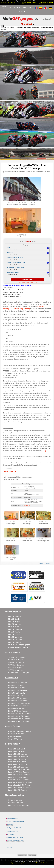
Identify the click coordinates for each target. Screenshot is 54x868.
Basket (28, 24)
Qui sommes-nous (15, 800)
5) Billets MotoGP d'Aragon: (15, 258)
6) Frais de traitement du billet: (16, 263)
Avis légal (10, 825)
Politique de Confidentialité (15, 828)
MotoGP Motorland (15, 640)
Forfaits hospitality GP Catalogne (20, 782)
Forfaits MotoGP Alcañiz (17, 759)
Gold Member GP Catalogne (19, 673)
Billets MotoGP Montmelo (18, 698)
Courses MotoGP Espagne (18, 647)
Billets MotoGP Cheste (17, 696)
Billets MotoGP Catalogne (18, 683)
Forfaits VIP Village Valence (19, 780)
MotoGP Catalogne (15, 619)
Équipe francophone (47, 28)
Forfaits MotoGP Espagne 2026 (11, 171)
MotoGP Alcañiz (14, 632)
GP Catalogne (19, 28)
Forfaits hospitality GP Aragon (19, 785)
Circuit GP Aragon (15, 736)
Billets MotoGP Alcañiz (17, 693)
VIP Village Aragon (15, 668)
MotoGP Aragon (14, 622)
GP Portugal (36, 28)
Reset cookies (32, 855)
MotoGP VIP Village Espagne (19, 645)
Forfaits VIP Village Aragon (18, 777)
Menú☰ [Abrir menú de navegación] (4, 7)
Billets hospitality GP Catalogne (20, 714)
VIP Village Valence (15, 670)
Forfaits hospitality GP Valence (20, 788)
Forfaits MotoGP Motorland (18, 767)
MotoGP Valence (14, 624)
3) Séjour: (10, 253)
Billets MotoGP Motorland (18, 701)
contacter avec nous (16, 803)
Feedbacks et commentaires (19, 805)
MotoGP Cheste (14, 634)
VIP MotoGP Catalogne (17, 657)
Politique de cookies (13, 831)
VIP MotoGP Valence (16, 662)
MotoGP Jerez (14, 627)
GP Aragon (11, 28)
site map (10, 847)
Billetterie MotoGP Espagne (18, 721)
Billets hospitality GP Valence (19, 719)
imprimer (48, 563)
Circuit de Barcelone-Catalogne (20, 731)
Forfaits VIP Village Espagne (19, 772)
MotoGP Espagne (15, 616)
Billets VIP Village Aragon (18, 708)
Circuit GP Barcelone (16, 734)
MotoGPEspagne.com (39, 860)
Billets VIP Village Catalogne (19, 706)
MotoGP (13, 2)
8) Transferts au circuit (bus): (15, 268)
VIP (8, 2)
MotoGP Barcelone (15, 629)
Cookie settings (22, 855)
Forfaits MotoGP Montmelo (18, 764)
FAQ (44, 451)
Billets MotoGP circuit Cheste (19, 703)
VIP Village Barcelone (16, 665)
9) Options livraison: (13, 273)
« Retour (41, 563)
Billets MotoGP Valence (17, 688)
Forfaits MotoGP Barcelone (18, 757)
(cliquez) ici (27, 505)
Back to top (51, 859)
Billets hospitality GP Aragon (19, 716)
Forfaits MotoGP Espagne (18, 790)
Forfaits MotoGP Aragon (17, 751)
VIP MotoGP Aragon (16, 660)
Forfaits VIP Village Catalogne (19, 775)
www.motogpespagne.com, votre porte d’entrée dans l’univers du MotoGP (27, 863)
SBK (18, 2)
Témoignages (11, 844)
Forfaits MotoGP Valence (17, 754)
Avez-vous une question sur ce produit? (28, 282)
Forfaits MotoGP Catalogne (18, 749)
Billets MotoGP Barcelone (18, 690)
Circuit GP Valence (15, 739)
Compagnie (10, 834)
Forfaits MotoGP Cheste (17, 762)
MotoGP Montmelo (15, 637)
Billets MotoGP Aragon (17, 685)
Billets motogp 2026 (13, 818)
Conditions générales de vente (16, 821)
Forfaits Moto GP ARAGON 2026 (28, 171)
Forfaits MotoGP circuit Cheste (20, 770)
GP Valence (28, 28)
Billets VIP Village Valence (18, 711)
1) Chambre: (11, 248)
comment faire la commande (15, 837)
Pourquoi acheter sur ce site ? (15, 841)
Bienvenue (3, 2)
